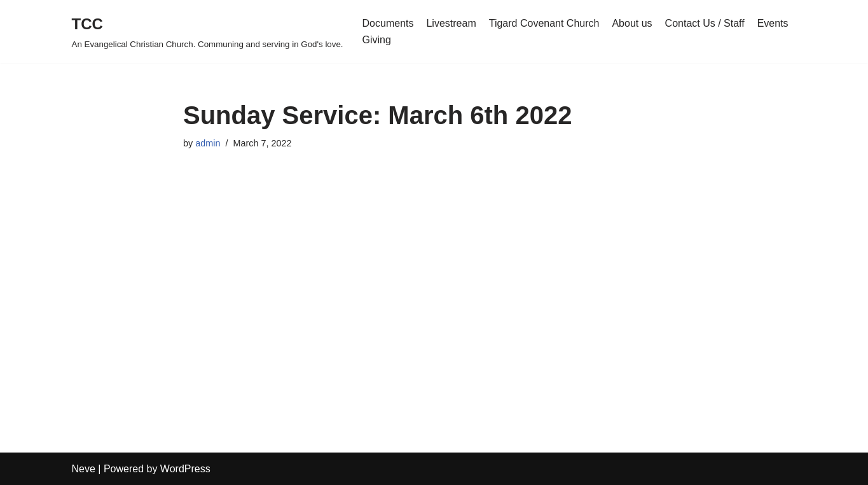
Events (773, 23)
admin (208, 143)
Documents (388, 23)
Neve (84, 469)
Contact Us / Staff (705, 23)
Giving (377, 40)
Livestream (451, 23)
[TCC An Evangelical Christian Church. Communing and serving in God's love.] (208, 32)
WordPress (185, 469)
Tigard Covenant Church (544, 23)
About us (632, 23)
